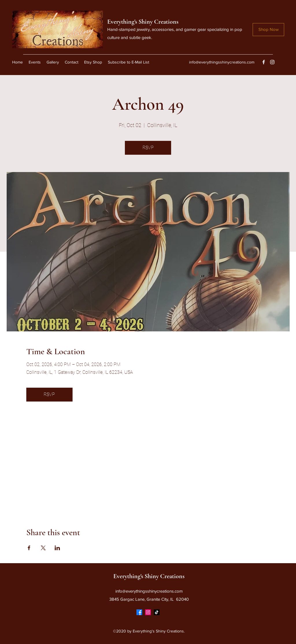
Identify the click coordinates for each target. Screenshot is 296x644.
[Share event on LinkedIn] (57, 548)
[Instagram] (272, 62)
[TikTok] (157, 612)
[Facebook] (264, 62)
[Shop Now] (268, 30)
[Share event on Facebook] (29, 548)
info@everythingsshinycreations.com (222, 62)
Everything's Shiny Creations (143, 22)
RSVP (148, 148)
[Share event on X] (43, 548)
